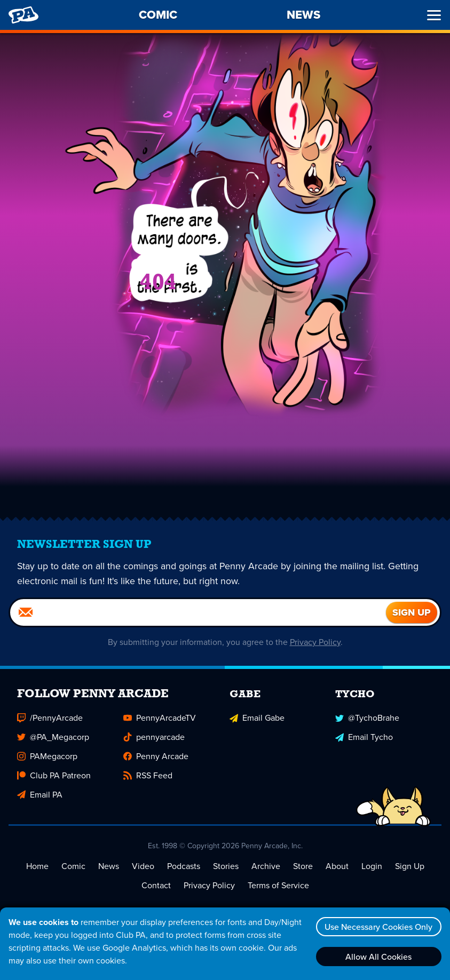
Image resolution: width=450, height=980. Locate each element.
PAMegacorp (47, 756)
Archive (266, 866)
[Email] (198, 612)
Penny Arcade (156, 756)
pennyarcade (154, 737)
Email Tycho (364, 737)
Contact (156, 885)
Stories (226, 866)
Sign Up (410, 866)
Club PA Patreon (54, 775)
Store (303, 866)
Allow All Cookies (378, 957)
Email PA (40, 795)
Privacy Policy (315, 642)
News (109, 866)
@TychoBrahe (367, 718)
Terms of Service (278, 885)
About (337, 866)
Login (372, 866)
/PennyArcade (50, 718)
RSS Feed (148, 775)
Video (143, 866)
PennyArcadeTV (160, 718)
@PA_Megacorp (53, 737)
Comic (73, 866)
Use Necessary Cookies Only (378, 927)
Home (37, 866)
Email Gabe (257, 718)
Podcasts (184, 866)
